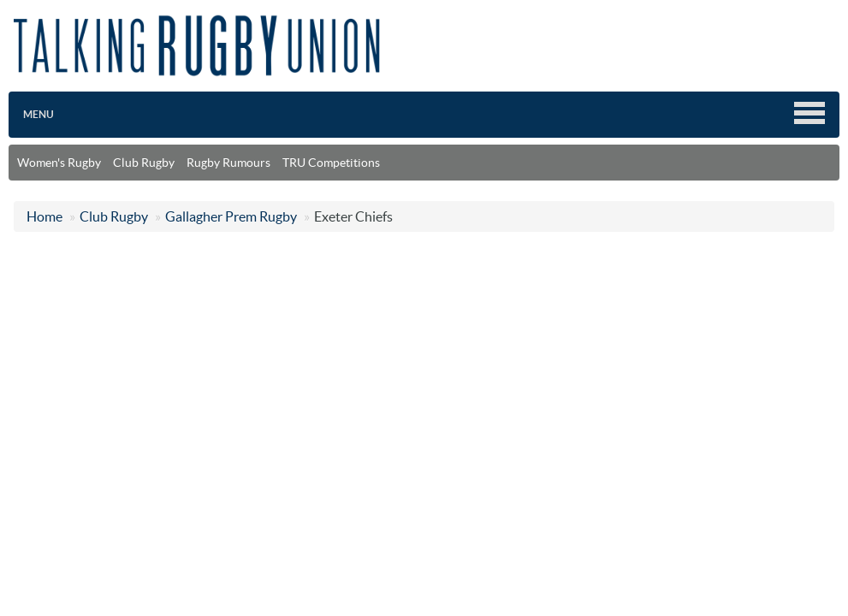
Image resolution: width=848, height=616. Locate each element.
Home (44, 216)
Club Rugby (144, 163)
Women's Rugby (59, 163)
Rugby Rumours (228, 163)
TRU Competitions (331, 163)
